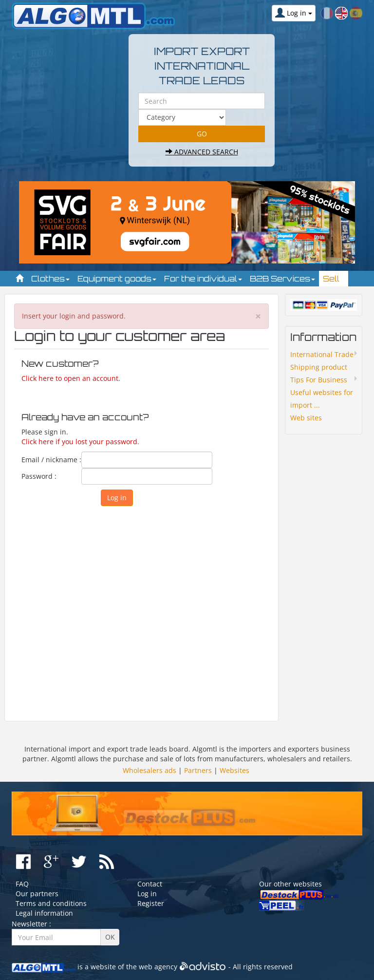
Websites (234, 770)
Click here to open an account (70, 378)
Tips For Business (319, 380)
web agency (158, 967)
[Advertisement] (141, 611)
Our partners (37, 894)
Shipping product (319, 367)
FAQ (22, 884)
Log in (147, 894)
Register (151, 903)
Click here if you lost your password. (80, 442)
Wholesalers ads (150, 770)
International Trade (322, 354)
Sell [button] (334, 279)
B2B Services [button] (282, 279)
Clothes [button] (50, 279)
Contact (150, 884)
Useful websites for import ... (322, 399)
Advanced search (202, 152)
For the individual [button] (203, 279)
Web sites (306, 418)
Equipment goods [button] (117, 279)
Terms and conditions (51, 903)
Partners (198, 770)
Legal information (44, 913)
